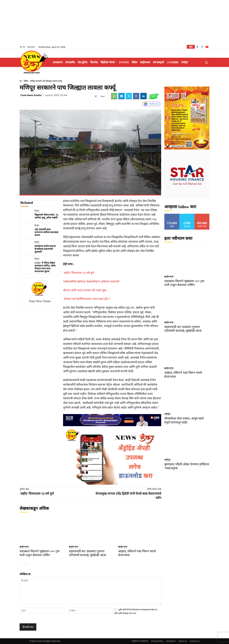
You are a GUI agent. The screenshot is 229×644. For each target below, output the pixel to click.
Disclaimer (171, 641)
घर (21, 81)
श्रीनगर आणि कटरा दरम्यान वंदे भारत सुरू (85, 290)
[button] (206, 62)
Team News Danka (31, 95)
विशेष (26, 81)
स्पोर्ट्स (167, 414)
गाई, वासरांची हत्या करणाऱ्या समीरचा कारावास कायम (47, 232)
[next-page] (27, 563)
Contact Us (195, 641)
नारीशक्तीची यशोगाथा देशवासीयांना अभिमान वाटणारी (91, 282)
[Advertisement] (114, 22)
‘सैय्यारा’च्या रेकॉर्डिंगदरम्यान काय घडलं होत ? (87, 299)
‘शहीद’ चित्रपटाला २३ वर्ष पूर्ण (79, 273)
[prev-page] (22, 563)
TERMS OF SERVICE (140, 641)
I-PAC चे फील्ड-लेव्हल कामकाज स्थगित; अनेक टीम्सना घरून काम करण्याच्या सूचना (45, 267)
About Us (183, 641)
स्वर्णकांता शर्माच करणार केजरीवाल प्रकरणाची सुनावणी (45, 249)
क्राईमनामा (24, 547)
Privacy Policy (157, 641)
